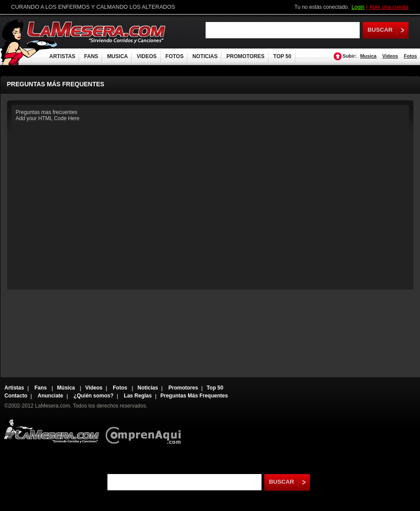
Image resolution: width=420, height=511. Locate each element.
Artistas (14, 388)
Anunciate (51, 396)
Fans (41, 388)
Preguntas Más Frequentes (194, 396)
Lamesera (51, 429)
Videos (390, 56)
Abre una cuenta (389, 7)
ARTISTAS (62, 56)
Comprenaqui (146, 429)
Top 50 (215, 388)
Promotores (183, 388)
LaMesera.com (97, 32)
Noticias (148, 388)
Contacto (16, 396)
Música (67, 388)
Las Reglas (138, 396)
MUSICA (117, 56)
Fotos (410, 56)
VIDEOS (146, 56)
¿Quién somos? (94, 396)
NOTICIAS (205, 56)
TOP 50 (282, 56)
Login (358, 7)
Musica (368, 56)
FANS (91, 56)
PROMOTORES (245, 56)
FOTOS (175, 56)
